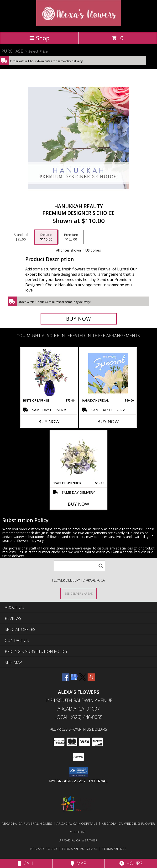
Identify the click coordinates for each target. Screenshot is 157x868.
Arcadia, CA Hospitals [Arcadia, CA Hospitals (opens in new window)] (77, 823)
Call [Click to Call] (26, 863)
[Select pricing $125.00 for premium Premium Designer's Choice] (71, 237)
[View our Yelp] (91, 680)
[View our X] (83, 680)
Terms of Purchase (80, 849)
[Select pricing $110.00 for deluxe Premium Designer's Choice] (46, 237)
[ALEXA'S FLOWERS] (79, 25)
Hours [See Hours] (131, 863)
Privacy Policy (44, 849)
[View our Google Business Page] (74, 680)
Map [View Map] (78, 863)
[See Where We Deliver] (78, 593)
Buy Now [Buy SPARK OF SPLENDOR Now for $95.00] (78, 504)
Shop (39, 38)
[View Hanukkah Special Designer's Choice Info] (108, 373)
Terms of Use (114, 849)
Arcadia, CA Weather (78, 840)
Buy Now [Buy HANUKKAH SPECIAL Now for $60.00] (108, 421)
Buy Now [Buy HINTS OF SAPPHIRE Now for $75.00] (49, 421)
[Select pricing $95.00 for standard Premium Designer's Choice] (21, 237)
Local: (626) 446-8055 (78, 717)
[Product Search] (79, 566)
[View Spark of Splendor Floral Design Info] (79, 456)
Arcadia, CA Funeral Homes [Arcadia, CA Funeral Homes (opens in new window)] (27, 823)
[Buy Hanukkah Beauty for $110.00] (79, 319)
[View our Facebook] (66, 680)
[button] (79, 772)
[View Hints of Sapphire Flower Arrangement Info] (49, 373)
